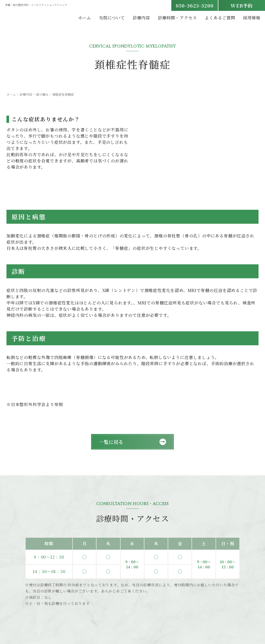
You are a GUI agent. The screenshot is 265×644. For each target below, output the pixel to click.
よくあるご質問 (220, 18)
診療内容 (141, 18)
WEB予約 (242, 5)
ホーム (85, 18)
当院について (112, 18)
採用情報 (252, 18)
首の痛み (42, 94)
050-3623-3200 (195, 5)
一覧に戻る (111, 442)
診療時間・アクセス (177, 18)
